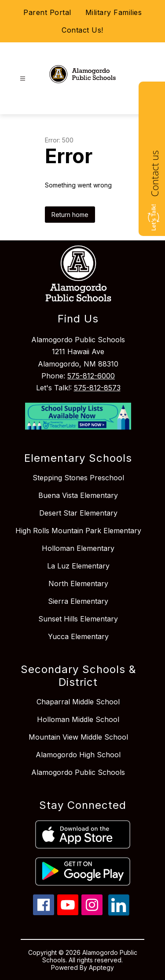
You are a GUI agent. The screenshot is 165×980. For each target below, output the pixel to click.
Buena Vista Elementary (78, 495)
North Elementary (78, 584)
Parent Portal (47, 12)
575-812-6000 (91, 376)
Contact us (154, 174)
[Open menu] (23, 79)
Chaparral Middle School (78, 702)
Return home (70, 215)
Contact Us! (82, 30)
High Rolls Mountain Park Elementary (78, 531)
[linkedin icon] (119, 913)
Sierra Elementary (78, 601)
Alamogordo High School (78, 755)
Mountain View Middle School (78, 737)
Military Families (114, 12)
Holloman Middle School (78, 719)
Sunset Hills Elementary (78, 619)
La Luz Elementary (78, 566)
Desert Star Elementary (78, 513)
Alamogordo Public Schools (78, 772)
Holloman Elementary (78, 548)
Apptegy (101, 967)
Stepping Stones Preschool (78, 478)
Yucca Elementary (78, 636)
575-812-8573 (97, 388)
